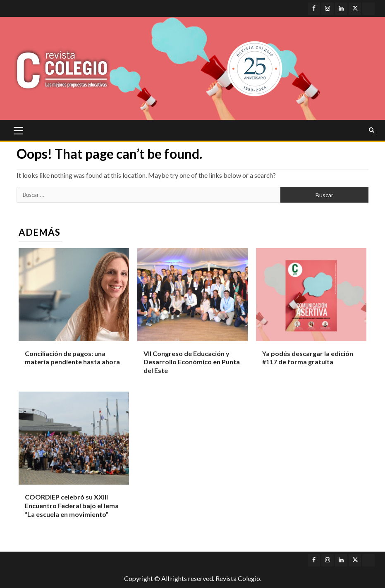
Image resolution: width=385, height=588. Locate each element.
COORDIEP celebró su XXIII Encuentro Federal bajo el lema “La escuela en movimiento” (72, 506)
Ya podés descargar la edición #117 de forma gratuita (308, 358)
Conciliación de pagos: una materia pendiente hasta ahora (72, 358)
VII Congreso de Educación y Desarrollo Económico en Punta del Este (192, 362)
